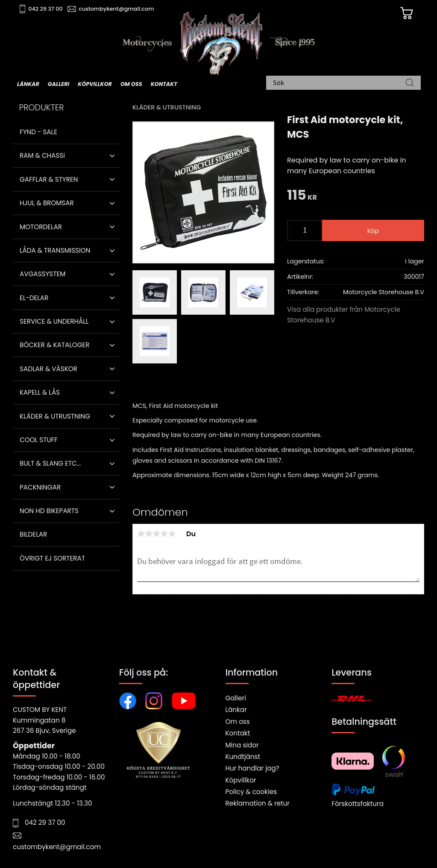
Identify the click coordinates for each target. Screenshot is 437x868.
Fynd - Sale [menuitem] (38, 132)
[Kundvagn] (407, 13)
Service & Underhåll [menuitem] (54, 321)
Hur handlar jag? (252, 768)
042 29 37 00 (45, 9)
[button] (112, 156)
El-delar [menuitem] (34, 298)
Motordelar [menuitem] (41, 227)
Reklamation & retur (258, 803)
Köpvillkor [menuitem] (95, 84)
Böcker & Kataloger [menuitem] (55, 345)
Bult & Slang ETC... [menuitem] (50, 463)
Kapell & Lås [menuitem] (40, 392)
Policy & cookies (251, 792)
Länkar (236, 710)
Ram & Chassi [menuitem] (42, 155)
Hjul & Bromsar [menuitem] (47, 203)
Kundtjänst (243, 757)
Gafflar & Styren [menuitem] (49, 179)
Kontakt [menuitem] (164, 84)
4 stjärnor (164, 534)
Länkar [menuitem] (28, 84)
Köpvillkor (241, 780)
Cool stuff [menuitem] (39, 440)
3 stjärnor (156, 534)
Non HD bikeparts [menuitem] (49, 511)
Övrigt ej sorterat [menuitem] (52, 558)
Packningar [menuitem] (40, 487)
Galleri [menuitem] (59, 84)
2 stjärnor (149, 534)
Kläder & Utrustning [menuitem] (55, 416)
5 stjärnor (172, 534)
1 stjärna (141, 534)
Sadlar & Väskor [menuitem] (48, 369)
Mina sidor (242, 745)
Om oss (238, 722)
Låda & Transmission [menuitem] (55, 250)
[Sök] (410, 83)
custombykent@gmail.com (116, 9)
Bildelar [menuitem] (33, 534)
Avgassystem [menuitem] (43, 274)
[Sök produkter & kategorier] (339, 83)
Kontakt (238, 733)
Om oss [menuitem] (131, 84)
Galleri (236, 698)
